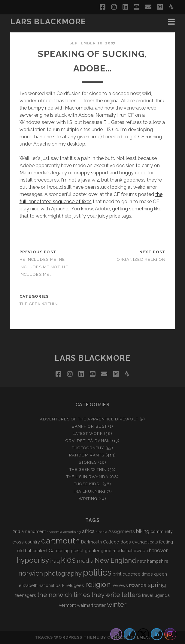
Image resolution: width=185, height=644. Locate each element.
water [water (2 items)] (100, 605)
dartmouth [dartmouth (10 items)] (61, 541)
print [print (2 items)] (117, 574)
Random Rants (87, 455)
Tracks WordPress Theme (67, 637)
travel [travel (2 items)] (148, 595)
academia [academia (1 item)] (55, 532)
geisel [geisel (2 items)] (77, 551)
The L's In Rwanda (88, 477)
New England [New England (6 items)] (115, 560)
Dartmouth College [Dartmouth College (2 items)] (100, 542)
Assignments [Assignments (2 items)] (122, 531)
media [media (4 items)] (85, 561)
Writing (88, 499)
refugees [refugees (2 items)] (75, 585)
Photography (88, 448)
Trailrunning (89, 491)
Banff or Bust (89, 426)
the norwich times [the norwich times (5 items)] (64, 595)
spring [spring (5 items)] (157, 585)
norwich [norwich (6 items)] (31, 573)
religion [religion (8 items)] (98, 584)
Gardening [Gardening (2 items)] (59, 551)
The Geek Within (39, 304)
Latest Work (88, 433)
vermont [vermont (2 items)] (67, 605)
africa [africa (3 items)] (88, 531)
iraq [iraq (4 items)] (55, 561)
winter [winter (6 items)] (117, 604)
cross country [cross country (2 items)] (26, 542)
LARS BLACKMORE (48, 22)
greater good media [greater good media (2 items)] (105, 551)
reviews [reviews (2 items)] (120, 585)
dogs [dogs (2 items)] (126, 542)
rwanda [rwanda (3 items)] (138, 585)
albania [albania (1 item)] (102, 532)
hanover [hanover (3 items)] (158, 550)
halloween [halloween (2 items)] (137, 551)
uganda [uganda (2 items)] (162, 595)
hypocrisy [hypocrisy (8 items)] (33, 560)
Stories (88, 462)
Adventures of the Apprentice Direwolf (89, 419)
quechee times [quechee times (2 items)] (138, 574)
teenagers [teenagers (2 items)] (26, 595)
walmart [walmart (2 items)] (85, 605)
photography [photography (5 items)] (63, 573)
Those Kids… (88, 484)
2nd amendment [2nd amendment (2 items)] (29, 531)
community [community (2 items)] (162, 531)
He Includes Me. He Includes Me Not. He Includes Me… (44, 267)
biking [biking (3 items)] (143, 531)
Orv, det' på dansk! (88, 441)
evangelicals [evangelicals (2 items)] (145, 542)
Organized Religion (141, 259)
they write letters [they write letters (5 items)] (116, 595)
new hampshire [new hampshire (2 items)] (153, 561)
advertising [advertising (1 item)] (72, 532)
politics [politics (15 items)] (97, 572)
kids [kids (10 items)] (68, 560)
